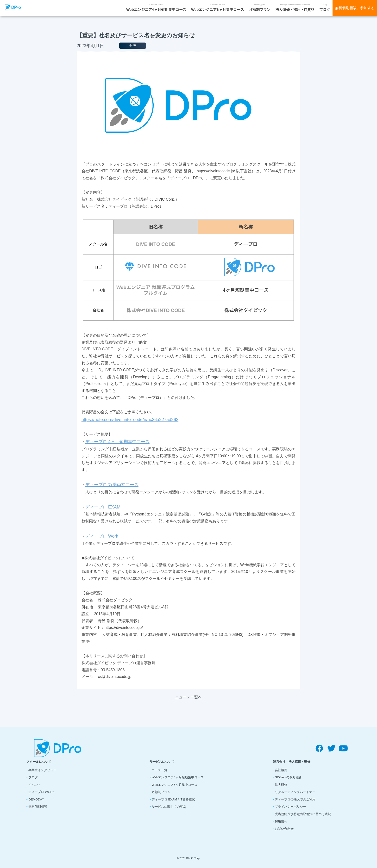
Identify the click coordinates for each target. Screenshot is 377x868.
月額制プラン (260, 9)
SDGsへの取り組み (288, 777)
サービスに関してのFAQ (169, 807)
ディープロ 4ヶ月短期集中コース (117, 442)
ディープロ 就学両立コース (112, 485)
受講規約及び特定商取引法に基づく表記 (303, 814)
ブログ (325, 9)
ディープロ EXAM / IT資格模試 (173, 799)
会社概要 (281, 770)
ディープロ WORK (41, 792)
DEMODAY (36, 799)
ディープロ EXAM (103, 507)
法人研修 (281, 785)
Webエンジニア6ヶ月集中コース (218, 9)
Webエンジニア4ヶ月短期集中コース (156, 9)
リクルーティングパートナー (295, 792)
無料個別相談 (38, 807)
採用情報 (281, 821)
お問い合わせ (284, 829)
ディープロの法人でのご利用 (295, 799)
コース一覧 (160, 770)
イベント (35, 785)
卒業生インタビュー (42, 770)
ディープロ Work (102, 536)
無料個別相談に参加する (355, 8)
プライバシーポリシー (290, 807)
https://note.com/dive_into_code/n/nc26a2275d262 (130, 420)
